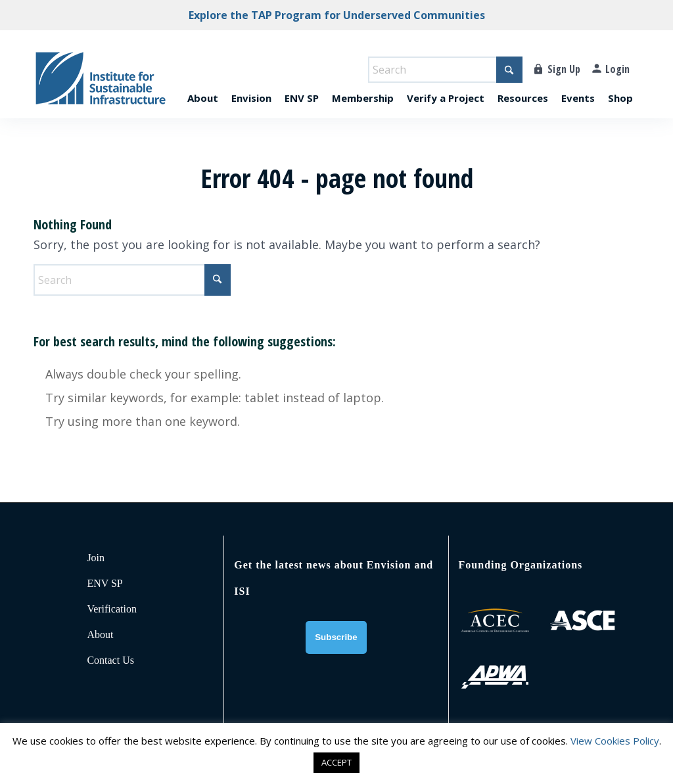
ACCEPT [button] (336, 762)
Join (96, 558)
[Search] (445, 70)
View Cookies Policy (615, 741)
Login (617, 69)
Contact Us (110, 660)
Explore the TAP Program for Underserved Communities (337, 15)
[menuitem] (203, 84)
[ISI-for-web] (101, 84)
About (100, 634)
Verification (112, 609)
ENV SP (104, 583)
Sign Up (564, 69)
